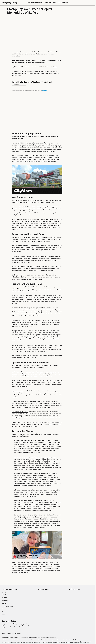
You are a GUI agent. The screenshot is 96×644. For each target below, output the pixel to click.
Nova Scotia (5, 600)
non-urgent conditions (30, 366)
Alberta (4, 592)
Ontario (4, 603)
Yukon (3, 615)
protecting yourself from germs (48, 71)
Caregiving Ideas (43, 589)
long (30, 52)
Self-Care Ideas (74, 589)
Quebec (55, 67)
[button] (92, 3)
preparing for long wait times (20, 73)
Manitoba (4, 598)
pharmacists (21, 401)
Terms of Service (19, 633)
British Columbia (6, 595)
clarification (38, 143)
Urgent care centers (17, 391)
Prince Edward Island (7, 606)
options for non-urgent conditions (38, 73)
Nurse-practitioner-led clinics (20, 412)
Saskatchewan (6, 612)
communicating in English (31, 71)
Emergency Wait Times (10, 589)
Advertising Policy (10, 633)
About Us (4, 633)
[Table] (37, 104)
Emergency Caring (9, 3)
